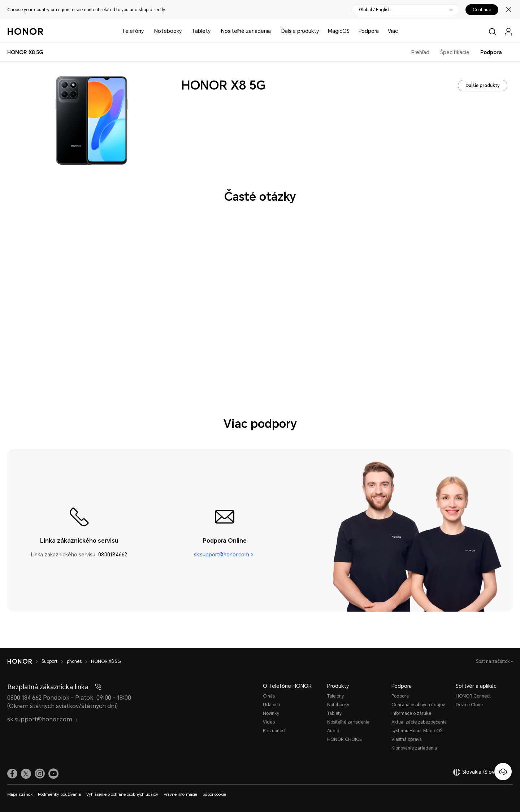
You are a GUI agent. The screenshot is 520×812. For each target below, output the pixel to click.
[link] (12, 774)
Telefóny (133, 31)
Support (49, 661)
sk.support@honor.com (222, 555)
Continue (482, 10)
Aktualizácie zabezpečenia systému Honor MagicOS (419, 726)
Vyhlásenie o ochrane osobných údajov (122, 794)
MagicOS (339, 31)
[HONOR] (20, 661)
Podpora (369, 31)
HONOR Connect (473, 696)
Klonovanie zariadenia (414, 748)
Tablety (201, 31)
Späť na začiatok (493, 661)
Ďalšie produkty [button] (300, 31)
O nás (269, 696)
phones (74, 661)
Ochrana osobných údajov (418, 705)
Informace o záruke (411, 713)
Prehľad (420, 52)
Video (269, 722)
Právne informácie (180, 794)
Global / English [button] (375, 10)
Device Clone (469, 705)
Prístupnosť (274, 731)
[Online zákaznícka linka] (503, 772)
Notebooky (168, 31)
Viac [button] (393, 31)
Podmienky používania (59, 794)
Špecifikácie (455, 52)
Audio (333, 731)
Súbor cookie (214, 794)
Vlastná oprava (407, 739)
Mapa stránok (20, 794)
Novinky (271, 713)
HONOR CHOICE (344, 739)
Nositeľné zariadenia (246, 31)
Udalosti (271, 705)
